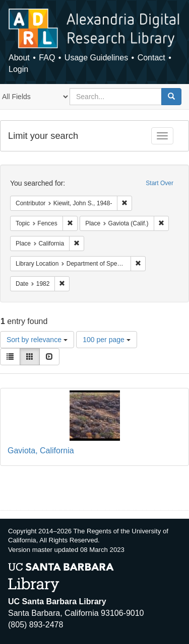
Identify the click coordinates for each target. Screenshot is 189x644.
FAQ (47, 58)
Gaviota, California (41, 451)
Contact (151, 58)
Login (18, 69)
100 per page (106, 340)
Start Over (160, 183)
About (19, 58)
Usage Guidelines (96, 58)
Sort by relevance (37, 340)
